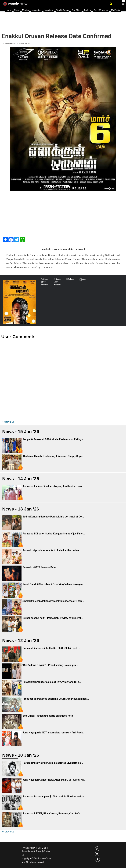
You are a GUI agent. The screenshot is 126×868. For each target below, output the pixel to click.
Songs (58, 279)
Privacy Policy (29, 848)
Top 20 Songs (63, 10)
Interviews (49, 10)
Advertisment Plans (31, 851)
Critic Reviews (45, 283)
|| (37, 848)
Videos (84, 279)
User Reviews (57, 283)
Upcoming (36, 10)
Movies (25, 10)
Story (46, 279)
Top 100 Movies (101, 10)
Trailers (87, 10)
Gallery (71, 279)
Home (8, 10)
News (17, 10)
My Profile (116, 10)
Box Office (76, 10)
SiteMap (42, 848)
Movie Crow (16, 4)
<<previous (8, 422)
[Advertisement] (59, 21)
